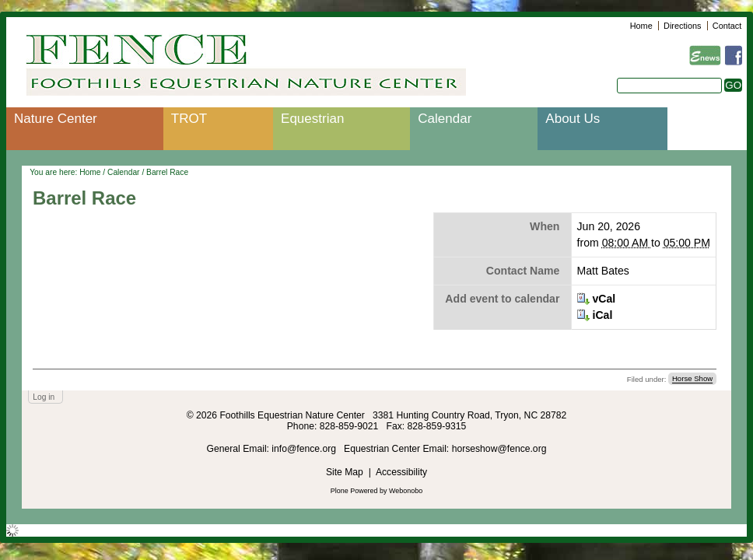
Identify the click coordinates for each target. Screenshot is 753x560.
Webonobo (406, 491)
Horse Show (692, 379)
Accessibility (401, 472)
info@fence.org (305, 449)
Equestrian (312, 119)
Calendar (445, 119)
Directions (682, 26)
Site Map (345, 472)
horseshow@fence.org (499, 449)
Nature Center (56, 119)
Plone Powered (354, 491)
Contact (727, 26)
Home (641, 26)
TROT (189, 119)
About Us (573, 119)
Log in (44, 397)
